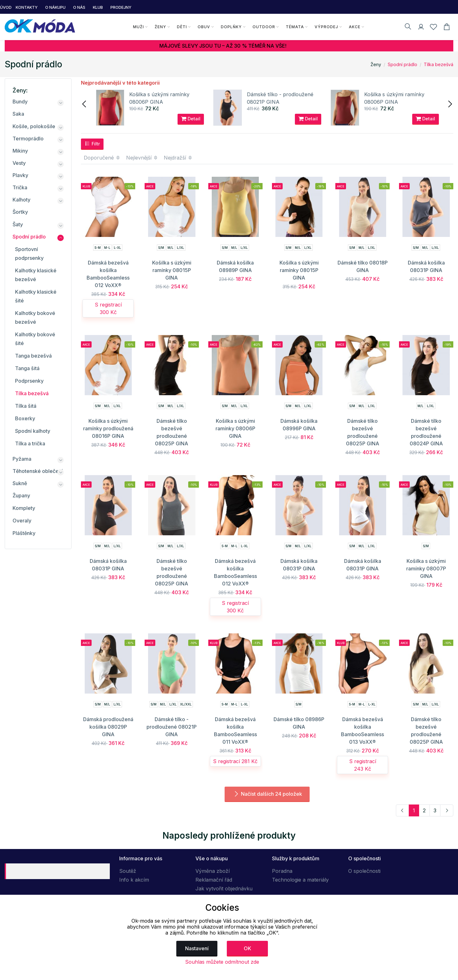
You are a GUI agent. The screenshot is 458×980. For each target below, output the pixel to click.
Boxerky (25, 418)
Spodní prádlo (402, 64)
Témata (295, 27)
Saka (18, 114)
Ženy (160, 27)
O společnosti (364, 871)
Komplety (24, 508)
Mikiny (20, 151)
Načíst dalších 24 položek (267, 794)
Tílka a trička (30, 443)
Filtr (92, 144)
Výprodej (326, 27)
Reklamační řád (214, 880)
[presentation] (85, 103)
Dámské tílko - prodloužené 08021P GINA (172, 727)
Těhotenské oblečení (38, 471)
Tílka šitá (26, 406)
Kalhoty (21, 200)
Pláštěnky (24, 533)
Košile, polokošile (34, 126)
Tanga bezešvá (33, 356)
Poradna (282, 871)
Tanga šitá (27, 368)
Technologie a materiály (300, 880)
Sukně (20, 483)
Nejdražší (178, 158)
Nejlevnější (142, 158)
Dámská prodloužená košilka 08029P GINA (108, 727)
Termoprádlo (28, 139)
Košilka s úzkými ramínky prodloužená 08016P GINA (108, 428)
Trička (20, 187)
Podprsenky (29, 381)
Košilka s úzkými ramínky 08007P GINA (426, 569)
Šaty (18, 224)
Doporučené (102, 158)
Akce (354, 27)
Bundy (20, 102)
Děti (182, 27)
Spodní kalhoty (33, 431)
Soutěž (128, 871)
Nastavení (197, 948)
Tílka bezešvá (439, 64)
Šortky (20, 212)
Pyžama (22, 459)
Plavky (20, 175)
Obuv (204, 27)
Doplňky (231, 27)
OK (248, 948)
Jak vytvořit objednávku (224, 888)
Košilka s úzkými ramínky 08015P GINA (172, 270)
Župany (21, 495)
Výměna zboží (213, 871)
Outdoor (264, 27)
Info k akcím (134, 880)
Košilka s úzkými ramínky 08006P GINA (235, 428)
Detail (191, 119)
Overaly (22, 521)
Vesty (19, 163)
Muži (138, 27)
